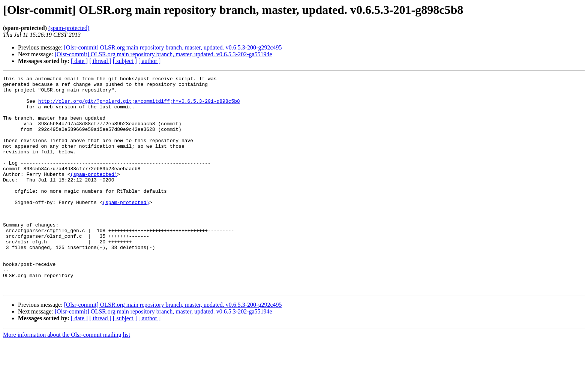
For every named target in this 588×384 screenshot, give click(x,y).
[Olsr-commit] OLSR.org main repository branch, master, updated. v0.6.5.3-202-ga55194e (163, 54)
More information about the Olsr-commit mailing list (67, 377)
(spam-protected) (69, 28)
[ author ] (150, 61)
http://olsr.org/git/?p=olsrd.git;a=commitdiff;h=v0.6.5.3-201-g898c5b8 (139, 106)
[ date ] (79, 61)
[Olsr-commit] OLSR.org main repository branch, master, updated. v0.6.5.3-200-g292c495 (173, 47)
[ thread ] (100, 61)
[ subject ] (125, 61)
